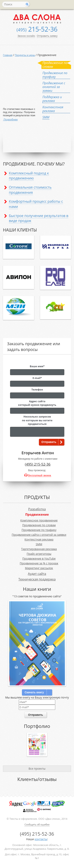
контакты (41, 839)
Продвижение (37, 514)
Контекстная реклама (39, 539)
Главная (8, 55)
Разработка (37, 509)
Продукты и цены (25, 55)
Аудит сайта (37, 574)
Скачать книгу (34, 692)
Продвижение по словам (39, 525)
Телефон (37, 389)
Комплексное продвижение (39, 520)
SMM (39, 544)
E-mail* (37, 378)
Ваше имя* (37, 366)
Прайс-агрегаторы (39, 554)
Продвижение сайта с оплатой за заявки (39, 535)
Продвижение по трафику (39, 530)
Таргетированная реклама (39, 549)
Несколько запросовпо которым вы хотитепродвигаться (37, 420)
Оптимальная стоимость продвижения (30, 190)
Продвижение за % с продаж (39, 563)
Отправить (49, 442)
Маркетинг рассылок (39, 568)
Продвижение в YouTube (39, 558)
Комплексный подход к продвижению (29, 176)
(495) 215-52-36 (38, 464)
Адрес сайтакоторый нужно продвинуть (37, 403)
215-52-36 (37, 29)
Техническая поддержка (37, 579)
